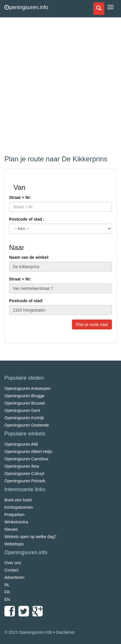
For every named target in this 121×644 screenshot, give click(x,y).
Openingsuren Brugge (24, 396)
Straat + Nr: (20, 197)
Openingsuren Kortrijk (24, 418)
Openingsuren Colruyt (24, 474)
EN (7, 599)
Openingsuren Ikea (22, 466)
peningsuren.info (26, 7)
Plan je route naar (92, 324)
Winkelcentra (16, 522)
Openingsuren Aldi (21, 444)
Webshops (14, 544)
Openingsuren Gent (22, 410)
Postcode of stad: (26, 301)
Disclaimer (65, 632)
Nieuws (11, 529)
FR (7, 592)
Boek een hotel (18, 500)
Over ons (13, 563)
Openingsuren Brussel (25, 403)
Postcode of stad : (27, 219)
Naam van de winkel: (29, 257)
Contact (11, 570)
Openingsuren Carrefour (26, 459)
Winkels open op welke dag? (30, 537)
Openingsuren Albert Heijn (28, 452)
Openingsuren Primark (25, 481)
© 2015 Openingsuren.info (28, 632)
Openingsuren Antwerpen (27, 388)
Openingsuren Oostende (27, 425)
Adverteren (14, 577)
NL (7, 585)
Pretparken (14, 515)
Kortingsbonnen (19, 507)
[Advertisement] (61, 87)
